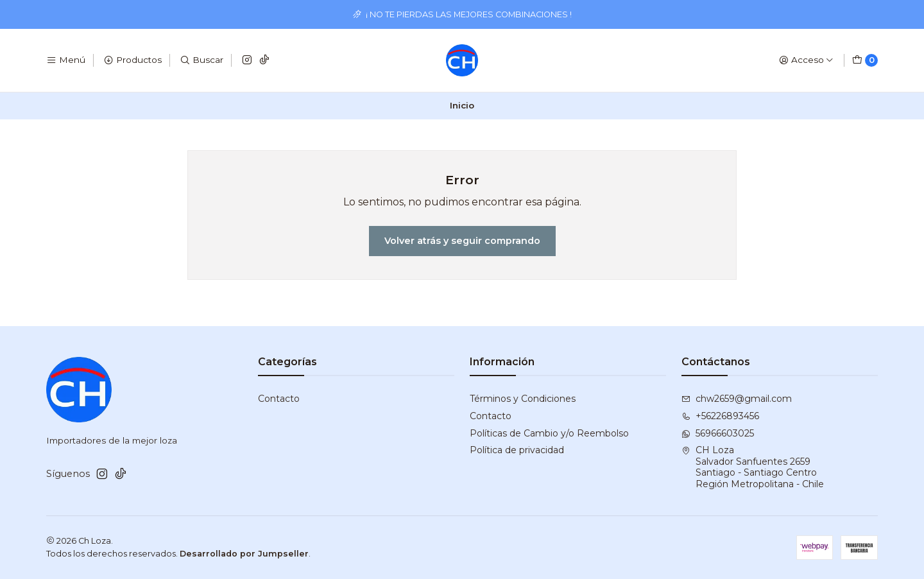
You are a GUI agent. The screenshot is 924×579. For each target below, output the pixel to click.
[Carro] (865, 60)
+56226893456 (720, 416)
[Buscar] (201, 60)
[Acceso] (806, 60)
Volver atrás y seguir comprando (462, 241)
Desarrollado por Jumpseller (244, 554)
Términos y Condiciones (523, 399)
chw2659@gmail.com (737, 399)
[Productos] (133, 60)
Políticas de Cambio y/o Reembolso (549, 433)
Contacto (279, 399)
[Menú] (66, 60)
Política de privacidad (517, 450)
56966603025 (718, 433)
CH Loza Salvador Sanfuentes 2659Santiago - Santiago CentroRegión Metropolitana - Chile (753, 467)
